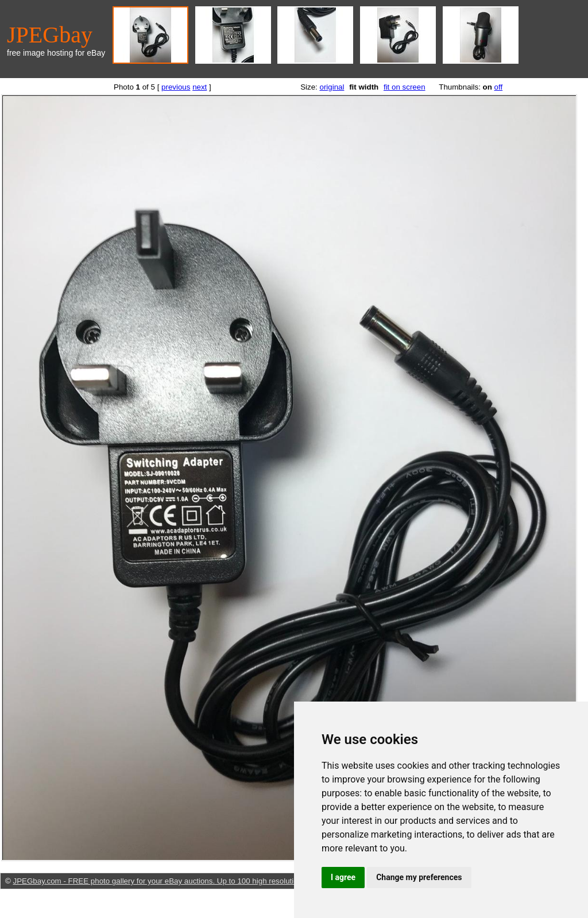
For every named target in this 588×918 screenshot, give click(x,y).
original (332, 87)
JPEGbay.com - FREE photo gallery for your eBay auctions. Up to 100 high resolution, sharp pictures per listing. (202, 881)
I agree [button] (343, 877)
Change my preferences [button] (419, 877)
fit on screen (405, 87)
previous (176, 87)
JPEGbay (50, 35)
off (499, 87)
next (200, 87)
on (488, 87)
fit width (364, 87)
